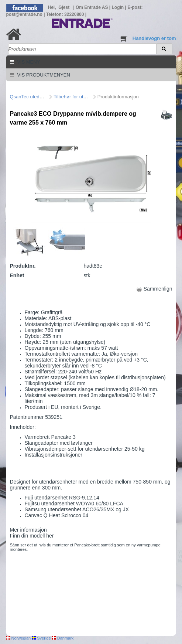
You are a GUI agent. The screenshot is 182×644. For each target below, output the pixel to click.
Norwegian (19, 638)
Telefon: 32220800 (66, 14)
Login (119, 7)
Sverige (41, 638)
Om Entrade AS (92, 7)
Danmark (63, 638)
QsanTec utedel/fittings (34, 97)
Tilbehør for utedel (73, 97)
